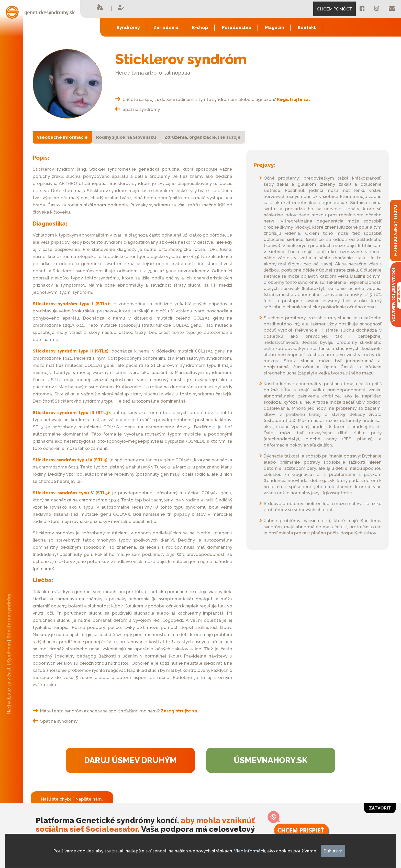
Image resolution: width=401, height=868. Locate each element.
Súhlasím (333, 851)
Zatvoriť (380, 808)
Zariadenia (166, 27)
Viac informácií (250, 851)
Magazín (275, 27)
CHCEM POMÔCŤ (335, 9)
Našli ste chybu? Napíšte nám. (72, 799)
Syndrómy (128, 27)
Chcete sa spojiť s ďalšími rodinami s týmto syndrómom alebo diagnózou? (213, 99)
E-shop (200, 27)
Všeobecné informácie (62, 137)
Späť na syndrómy (137, 109)
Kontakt (307, 27)
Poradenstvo (237, 27)
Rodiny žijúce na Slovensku (126, 137)
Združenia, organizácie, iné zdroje (203, 137)
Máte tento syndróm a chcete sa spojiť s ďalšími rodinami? (116, 711)
